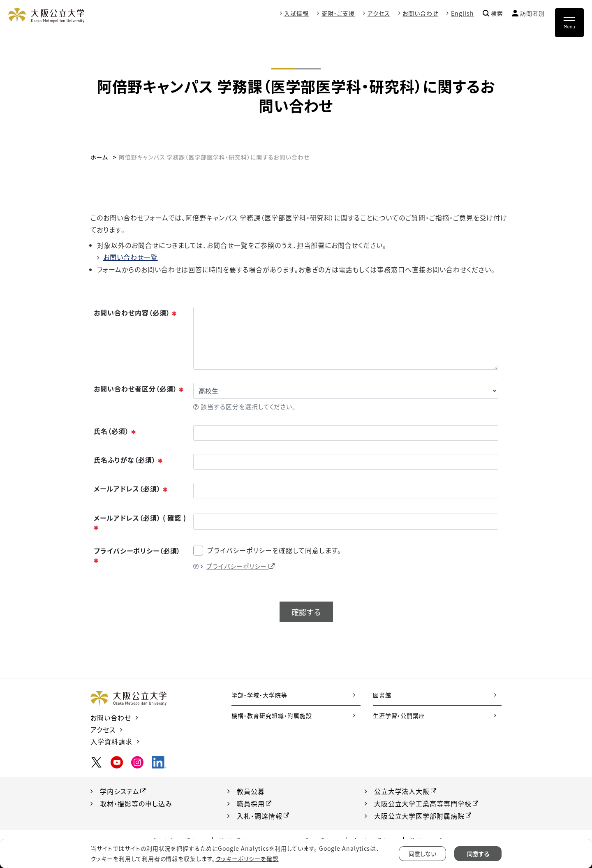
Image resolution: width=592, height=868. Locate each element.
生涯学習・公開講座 (399, 715)
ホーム (99, 157)
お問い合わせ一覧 (131, 257)
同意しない (422, 854)
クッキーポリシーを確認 (247, 859)
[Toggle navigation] (569, 23)
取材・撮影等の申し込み (136, 803)
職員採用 (251, 803)
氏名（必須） (115, 431)
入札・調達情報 (260, 816)
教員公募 (251, 791)
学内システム (120, 791)
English (462, 13)
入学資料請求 (111, 741)
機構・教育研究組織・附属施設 (272, 715)
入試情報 (296, 13)
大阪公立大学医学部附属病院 (419, 816)
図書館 (382, 695)
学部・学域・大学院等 (259, 695)
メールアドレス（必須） (131, 488)
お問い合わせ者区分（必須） (139, 389)
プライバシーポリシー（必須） (137, 555)
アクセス (379, 13)
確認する (306, 612)
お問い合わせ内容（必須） (135, 312)
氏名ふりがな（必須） (128, 460)
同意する (478, 854)
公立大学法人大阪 (402, 791)
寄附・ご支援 (338, 13)
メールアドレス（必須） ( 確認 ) (140, 522)
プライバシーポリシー (241, 566)
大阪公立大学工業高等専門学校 (423, 803)
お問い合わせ (420, 13)
